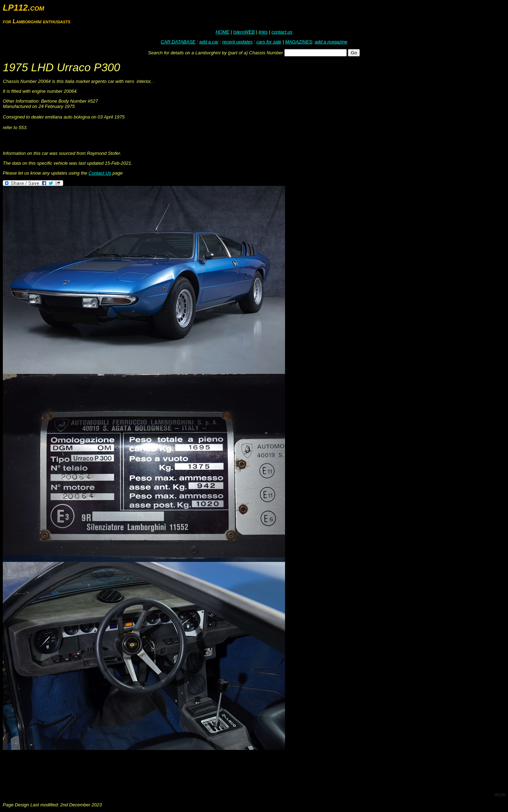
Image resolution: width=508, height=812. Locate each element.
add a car (209, 42)
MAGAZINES (299, 42)
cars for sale (269, 42)
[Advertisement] (131, 770)
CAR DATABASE (178, 42)
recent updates (237, 42)
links (263, 32)
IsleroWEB (244, 32)
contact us (282, 32)
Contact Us (100, 173)
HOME (222, 32)
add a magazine (331, 42)
